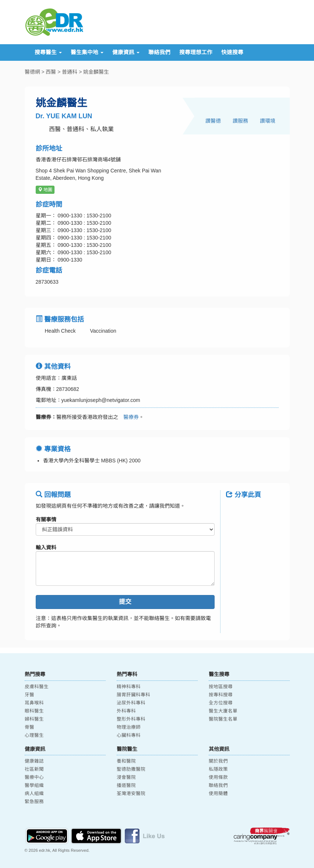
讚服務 (240, 121)
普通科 (70, 72)
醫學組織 (34, 785)
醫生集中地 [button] (87, 52)
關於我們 (218, 761)
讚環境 (268, 121)
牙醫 (29, 695)
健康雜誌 (34, 761)
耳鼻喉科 (34, 703)
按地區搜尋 (221, 687)
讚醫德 (213, 121)
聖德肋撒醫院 (131, 769)
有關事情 (46, 519)
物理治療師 (129, 727)
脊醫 (29, 727)
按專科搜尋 (221, 695)
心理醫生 (34, 735)
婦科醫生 (34, 719)
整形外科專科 (131, 719)
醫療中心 (34, 777)
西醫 (51, 72)
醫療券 (128, 417)
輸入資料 (46, 547)
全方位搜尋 (221, 703)
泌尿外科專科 (131, 703)
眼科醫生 (34, 711)
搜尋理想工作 (196, 52)
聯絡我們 (159, 52)
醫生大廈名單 (223, 711)
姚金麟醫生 (96, 72)
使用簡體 (218, 794)
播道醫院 (126, 785)
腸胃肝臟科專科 (133, 695)
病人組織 (34, 794)
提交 (125, 602)
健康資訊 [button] (126, 52)
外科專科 (126, 711)
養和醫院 (126, 761)
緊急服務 (34, 802)
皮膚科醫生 (37, 687)
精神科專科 (129, 687)
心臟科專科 (129, 735)
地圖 (45, 190)
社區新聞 (34, 769)
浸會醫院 (126, 777)
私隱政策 (218, 769)
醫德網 (32, 72)
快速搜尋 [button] (232, 52)
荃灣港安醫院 (131, 794)
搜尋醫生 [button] (48, 52)
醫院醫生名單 (223, 719)
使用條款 (218, 777)
